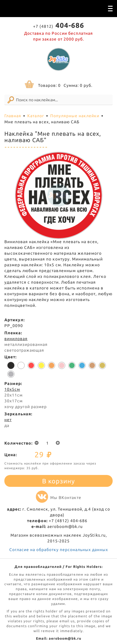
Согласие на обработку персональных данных (59, 550)
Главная (13, 116)
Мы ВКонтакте (59, 498)
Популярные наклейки (75, 116)
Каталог (36, 116)
